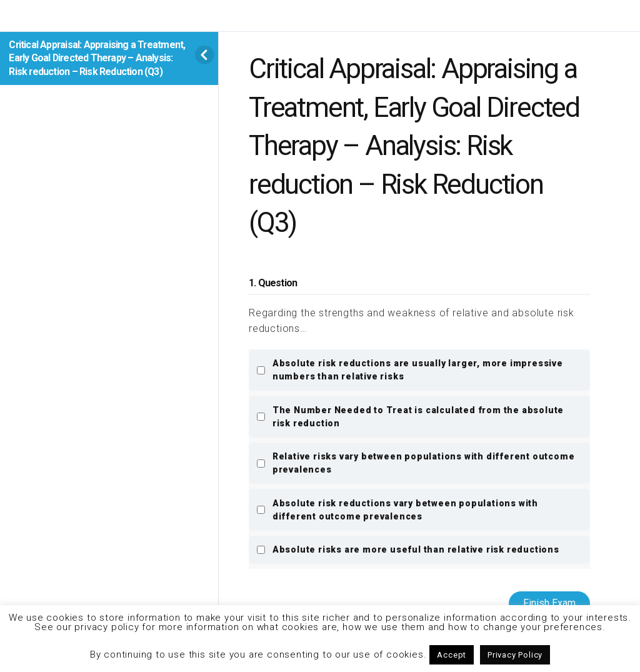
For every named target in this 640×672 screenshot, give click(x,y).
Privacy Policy (515, 655)
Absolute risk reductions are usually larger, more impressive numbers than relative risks (410, 370)
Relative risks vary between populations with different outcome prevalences (415, 463)
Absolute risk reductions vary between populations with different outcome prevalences (397, 510)
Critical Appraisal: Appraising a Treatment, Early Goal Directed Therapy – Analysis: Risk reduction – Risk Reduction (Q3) (97, 58)
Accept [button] (452, 655)
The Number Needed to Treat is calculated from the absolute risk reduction (410, 417)
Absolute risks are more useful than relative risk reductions (408, 549)
